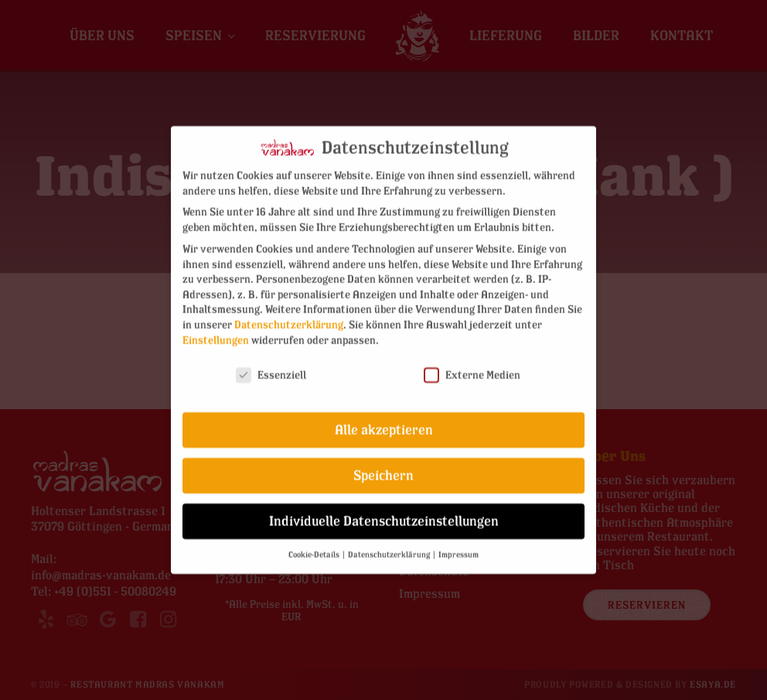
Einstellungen (216, 329)
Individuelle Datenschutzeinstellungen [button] (384, 510)
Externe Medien (472, 364)
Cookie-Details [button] (315, 544)
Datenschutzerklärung (289, 314)
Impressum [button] (458, 544)
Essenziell (271, 364)
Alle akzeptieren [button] (384, 419)
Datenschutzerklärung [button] (390, 544)
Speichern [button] (383, 464)
